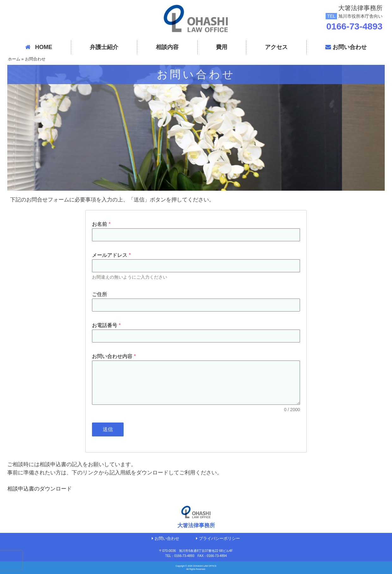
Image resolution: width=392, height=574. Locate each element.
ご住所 (100, 294)
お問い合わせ (346, 47)
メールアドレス (111, 255)
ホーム (14, 59)
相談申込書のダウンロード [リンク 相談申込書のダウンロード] (40, 489)
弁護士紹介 (104, 47)
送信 (108, 429)
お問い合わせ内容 (114, 356)
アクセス (276, 47)
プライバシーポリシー (218, 538)
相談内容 (167, 47)
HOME (39, 47)
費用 (222, 47)
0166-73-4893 (354, 26)
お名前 (101, 224)
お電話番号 (106, 325)
